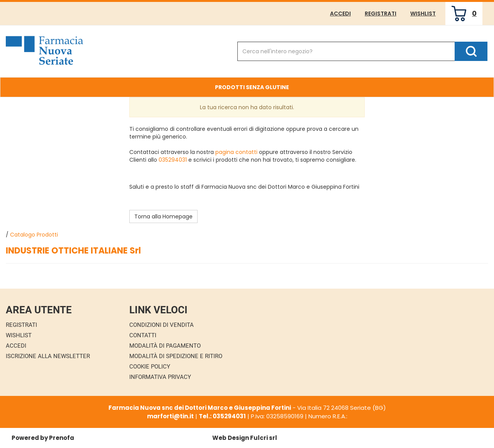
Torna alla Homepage (163, 216)
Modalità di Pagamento (165, 346)
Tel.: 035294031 (222, 416)
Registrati (381, 14)
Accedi (340, 14)
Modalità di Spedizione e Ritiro (176, 356)
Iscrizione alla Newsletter (48, 356)
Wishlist (423, 14)
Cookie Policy (150, 367)
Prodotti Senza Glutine (252, 87)
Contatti (143, 335)
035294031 (173, 160)
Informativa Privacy (160, 377)
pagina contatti (236, 152)
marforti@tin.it (170, 416)
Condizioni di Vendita (162, 325)
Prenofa (62, 438)
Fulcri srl (264, 438)
